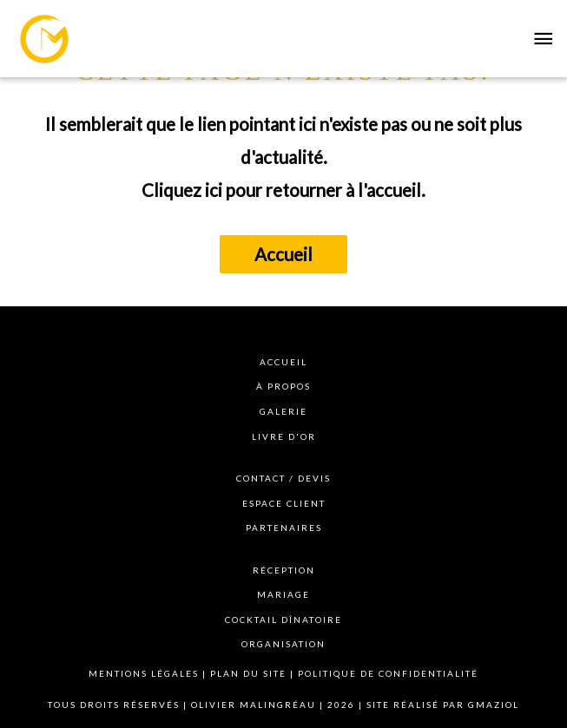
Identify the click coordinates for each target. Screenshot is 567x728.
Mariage (283, 594)
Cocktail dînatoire (283, 620)
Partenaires (284, 528)
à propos (283, 386)
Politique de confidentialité (388, 673)
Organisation (283, 644)
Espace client (284, 503)
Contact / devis (283, 478)
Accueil (283, 254)
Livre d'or (284, 436)
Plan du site (248, 673)
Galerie (283, 411)
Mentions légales (144, 673)
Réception (284, 570)
